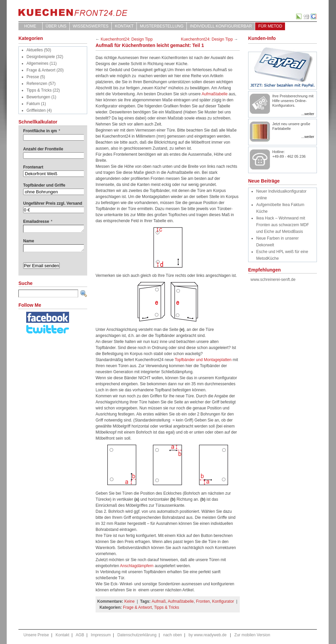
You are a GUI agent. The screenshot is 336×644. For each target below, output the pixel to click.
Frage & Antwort (41, 70)
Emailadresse (38, 221)
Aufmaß (159, 601)
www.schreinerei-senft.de (273, 280)
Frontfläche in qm (42, 131)
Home (30, 26)
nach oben (172, 635)
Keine (130, 601)
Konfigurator (223, 601)
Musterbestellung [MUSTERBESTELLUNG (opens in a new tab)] (162, 26)
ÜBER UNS (56, 26)
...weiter (308, 114)
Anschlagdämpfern (136, 566)
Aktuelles (35, 50)
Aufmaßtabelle (215, 94)
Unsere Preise (36, 635)
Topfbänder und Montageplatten (203, 360)
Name (29, 241)
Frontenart (33, 167)
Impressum (101, 635)
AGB (80, 635)
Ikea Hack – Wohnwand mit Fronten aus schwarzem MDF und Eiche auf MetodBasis (283, 225)
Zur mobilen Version (252, 635)
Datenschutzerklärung (137, 635)
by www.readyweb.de (207, 635)
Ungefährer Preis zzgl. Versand (53, 203)
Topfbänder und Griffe (44, 185)
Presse (33, 77)
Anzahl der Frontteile (43, 149)
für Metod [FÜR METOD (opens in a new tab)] (270, 26)
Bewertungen (38, 97)
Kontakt (124, 26)
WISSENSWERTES (91, 26)
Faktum (33, 104)
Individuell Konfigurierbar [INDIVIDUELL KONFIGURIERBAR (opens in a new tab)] (221, 26)
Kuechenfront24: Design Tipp (127, 39)
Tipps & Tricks (39, 90)
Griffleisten (36, 110)
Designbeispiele (41, 57)
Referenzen (37, 84)
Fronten (203, 601)
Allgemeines (37, 63)
